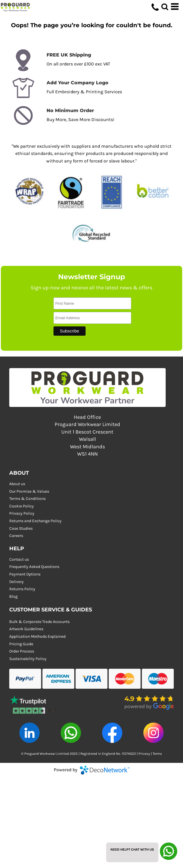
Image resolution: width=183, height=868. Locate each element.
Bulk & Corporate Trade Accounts (39, 622)
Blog (13, 596)
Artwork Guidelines (26, 629)
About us (17, 484)
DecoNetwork (105, 770)
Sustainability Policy (28, 659)
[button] (34, 703)
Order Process (22, 651)
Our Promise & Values (29, 491)
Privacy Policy (22, 513)
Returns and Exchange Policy (35, 521)
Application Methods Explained (37, 636)
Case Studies (21, 528)
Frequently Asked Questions (34, 567)
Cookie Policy (22, 506)
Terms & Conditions (27, 499)
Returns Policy (22, 589)
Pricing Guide (21, 644)
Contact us (19, 559)
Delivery (16, 582)
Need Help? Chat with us (132, 849)
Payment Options (25, 574)
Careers (16, 536)
